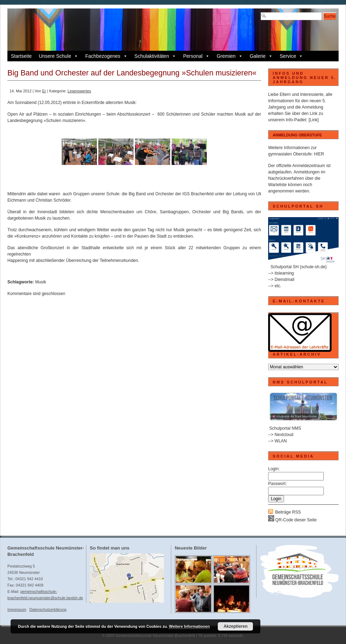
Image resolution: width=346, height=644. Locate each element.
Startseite (21, 56)
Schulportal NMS (285, 428)
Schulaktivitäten (155, 56)
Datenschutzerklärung (48, 609)
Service (292, 56)
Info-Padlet (296, 120)
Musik (41, 282)
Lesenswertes (79, 91)
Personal (196, 56)
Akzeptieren (235, 626)
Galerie (261, 56)
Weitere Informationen (189, 626)
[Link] (314, 120)
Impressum (17, 609)
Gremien (230, 56)
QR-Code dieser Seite (292, 520)
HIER (319, 154)
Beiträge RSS (288, 512)
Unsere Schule (58, 56)
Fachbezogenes (106, 56)
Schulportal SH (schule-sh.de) (299, 267)
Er (44, 91)
